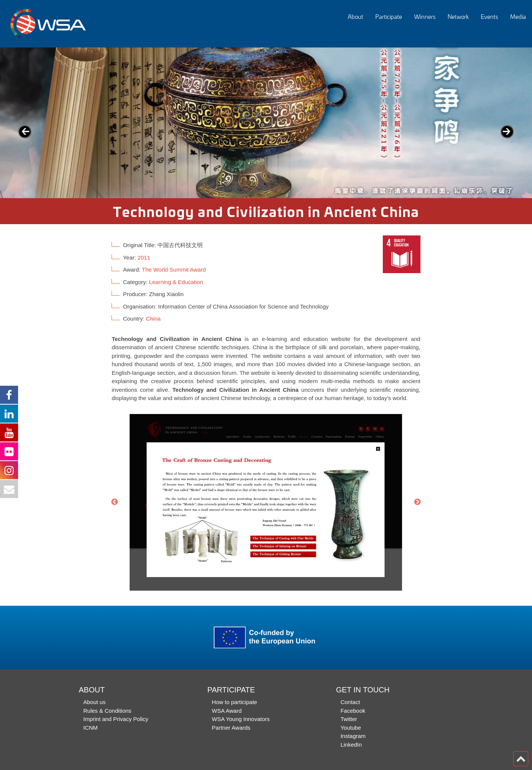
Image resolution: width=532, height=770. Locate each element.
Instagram (353, 736)
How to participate (234, 702)
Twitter (349, 719)
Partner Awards (231, 728)
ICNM (90, 728)
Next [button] (417, 502)
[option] (266, 123)
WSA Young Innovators (241, 719)
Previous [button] (115, 502)
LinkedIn (351, 745)
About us (94, 702)
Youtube (351, 728)
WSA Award (227, 711)
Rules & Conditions (107, 711)
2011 (144, 257)
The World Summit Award (174, 270)
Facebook (353, 711)
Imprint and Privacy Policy (116, 719)
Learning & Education (176, 282)
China (153, 319)
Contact (350, 702)
